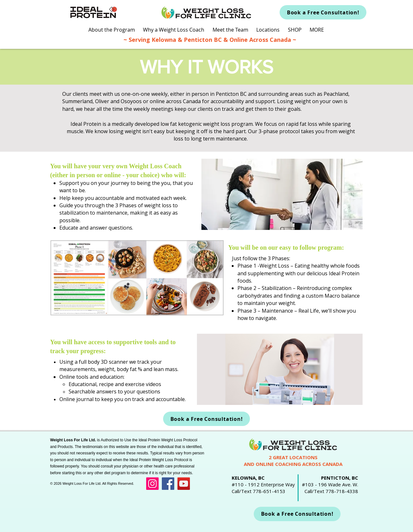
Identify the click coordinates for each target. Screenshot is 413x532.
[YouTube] (184, 484)
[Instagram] (152, 484)
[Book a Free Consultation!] (323, 12)
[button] (112, 30)
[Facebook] (168, 484)
